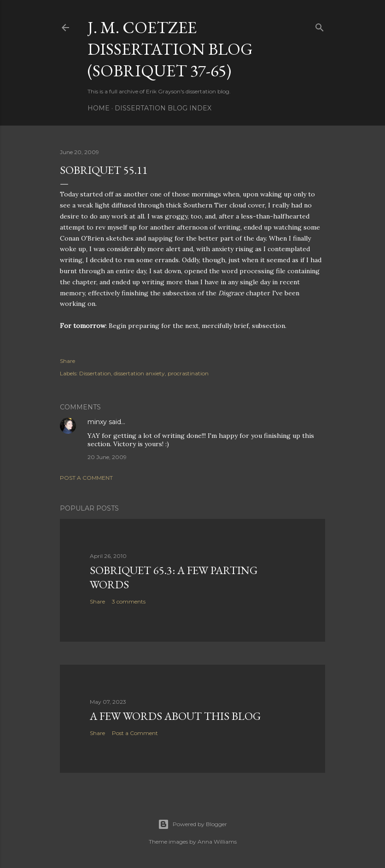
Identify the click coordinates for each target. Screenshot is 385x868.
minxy (97, 422)
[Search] (320, 26)
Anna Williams (217, 842)
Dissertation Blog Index (163, 108)
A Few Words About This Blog (175, 716)
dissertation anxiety (139, 373)
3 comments (129, 601)
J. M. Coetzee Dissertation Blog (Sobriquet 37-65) (170, 49)
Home (99, 108)
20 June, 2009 (107, 457)
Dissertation (95, 373)
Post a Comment (86, 478)
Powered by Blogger (192, 824)
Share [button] (67, 361)
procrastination (188, 373)
